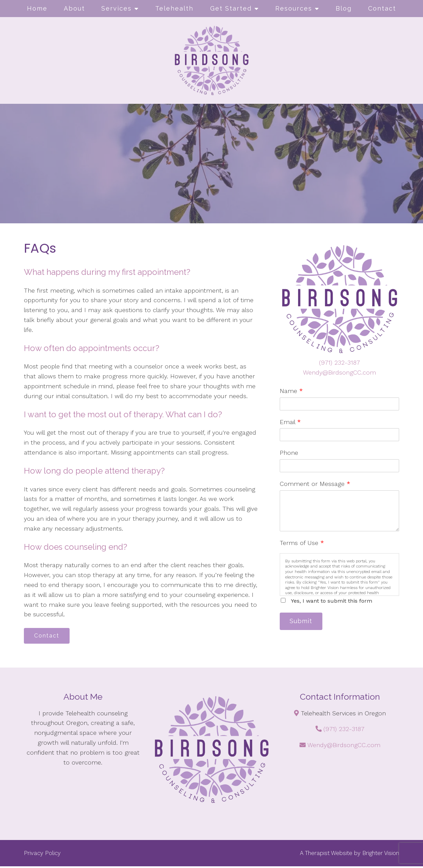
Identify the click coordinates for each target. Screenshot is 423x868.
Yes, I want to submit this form (332, 601)
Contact (382, 8)
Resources (294, 8)
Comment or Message (315, 484)
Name (291, 391)
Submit (304, 622)
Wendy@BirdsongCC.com (339, 372)
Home (37, 8)
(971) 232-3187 (339, 362)
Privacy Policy (42, 855)
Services (116, 8)
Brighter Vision (381, 855)
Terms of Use (302, 543)
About (74, 8)
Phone (289, 453)
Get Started (231, 8)
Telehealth (174, 8)
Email (290, 422)
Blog (344, 8)
